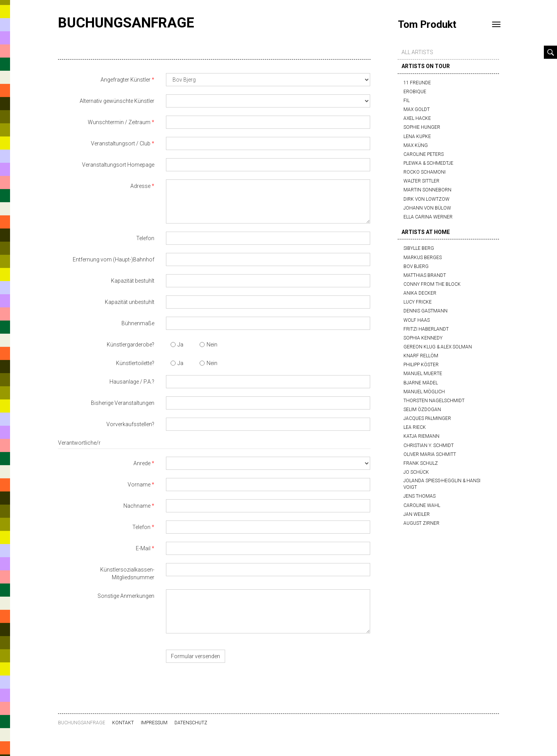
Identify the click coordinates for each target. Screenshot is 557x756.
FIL (407, 101)
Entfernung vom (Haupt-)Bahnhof (114, 259)
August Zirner (421, 523)
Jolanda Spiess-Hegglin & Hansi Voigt (442, 484)
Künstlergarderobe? (131, 345)
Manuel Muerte (423, 374)
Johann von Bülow (427, 208)
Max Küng (416, 145)
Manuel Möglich (424, 392)
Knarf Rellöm (421, 356)
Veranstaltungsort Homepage (118, 165)
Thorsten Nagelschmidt (434, 401)
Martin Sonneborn (427, 190)
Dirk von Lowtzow (426, 199)
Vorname (139, 485)
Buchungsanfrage (126, 23)
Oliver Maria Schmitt (430, 454)
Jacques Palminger (427, 418)
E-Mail (143, 548)
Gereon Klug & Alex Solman (438, 347)
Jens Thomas (419, 496)
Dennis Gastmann (425, 311)
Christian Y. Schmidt (429, 445)
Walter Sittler (421, 181)
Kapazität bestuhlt (133, 281)
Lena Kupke (417, 137)
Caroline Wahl (422, 505)
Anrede (142, 463)
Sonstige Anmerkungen (126, 596)
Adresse (140, 186)
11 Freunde (417, 83)
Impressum (154, 723)
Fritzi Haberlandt (426, 329)
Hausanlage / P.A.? (132, 382)
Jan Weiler (417, 514)
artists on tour (426, 66)
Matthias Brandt (425, 275)
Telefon (145, 238)
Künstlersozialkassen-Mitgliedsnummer (127, 573)
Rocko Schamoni (425, 172)
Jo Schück (416, 472)
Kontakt (123, 723)
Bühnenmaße (138, 323)
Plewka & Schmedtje (428, 163)
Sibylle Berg (419, 248)
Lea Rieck (415, 427)
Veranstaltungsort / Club (121, 143)
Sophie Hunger (422, 127)
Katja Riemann (421, 436)
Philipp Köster (421, 365)
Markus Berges (423, 258)
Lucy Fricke (418, 302)
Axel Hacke (417, 118)
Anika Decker (420, 293)
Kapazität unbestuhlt (130, 302)
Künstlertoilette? (135, 363)
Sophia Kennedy (423, 338)
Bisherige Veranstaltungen (123, 403)
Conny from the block (432, 284)
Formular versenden (196, 656)
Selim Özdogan (422, 410)
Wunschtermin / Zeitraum (119, 122)
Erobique (415, 92)
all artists (417, 52)
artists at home (426, 232)
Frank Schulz (421, 463)
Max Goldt (417, 109)
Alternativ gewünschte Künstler (117, 101)
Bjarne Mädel (421, 383)
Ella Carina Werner (428, 217)
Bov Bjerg (416, 266)
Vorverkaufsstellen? (130, 424)
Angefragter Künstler (126, 80)
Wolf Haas (417, 320)
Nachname (137, 506)
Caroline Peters (424, 154)
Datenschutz (191, 723)
